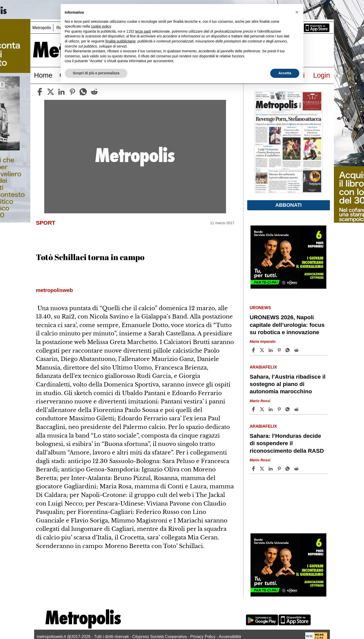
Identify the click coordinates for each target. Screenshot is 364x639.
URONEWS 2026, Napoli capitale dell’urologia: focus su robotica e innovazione (287, 325)
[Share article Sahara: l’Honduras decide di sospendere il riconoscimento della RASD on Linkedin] (271, 469)
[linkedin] (61, 92)
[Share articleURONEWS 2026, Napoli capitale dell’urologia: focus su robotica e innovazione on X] (263, 350)
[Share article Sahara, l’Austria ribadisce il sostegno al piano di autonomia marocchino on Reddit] (297, 409)
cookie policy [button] (101, 26)
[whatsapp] (83, 92)
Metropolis (42, 28)
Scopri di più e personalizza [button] (96, 73)
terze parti (143, 31)
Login (322, 75)
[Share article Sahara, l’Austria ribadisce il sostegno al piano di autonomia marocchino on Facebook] (254, 409)
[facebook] (40, 92)
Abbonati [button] (288, 205)
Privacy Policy (203, 637)
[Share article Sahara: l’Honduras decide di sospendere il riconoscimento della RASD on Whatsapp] (288, 469)
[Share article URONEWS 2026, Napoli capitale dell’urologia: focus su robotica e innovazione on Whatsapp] (288, 350)
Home (43, 75)
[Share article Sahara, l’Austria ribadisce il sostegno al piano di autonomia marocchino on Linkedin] (271, 409)
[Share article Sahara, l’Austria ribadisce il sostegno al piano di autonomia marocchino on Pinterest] (280, 409)
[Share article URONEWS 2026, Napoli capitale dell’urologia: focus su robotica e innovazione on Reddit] (297, 350)
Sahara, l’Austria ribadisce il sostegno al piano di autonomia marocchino (288, 384)
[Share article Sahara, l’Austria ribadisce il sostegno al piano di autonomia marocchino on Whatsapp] (288, 409)
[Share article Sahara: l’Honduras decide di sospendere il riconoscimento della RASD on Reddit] (297, 469)
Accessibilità (230, 637)
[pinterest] (72, 92)
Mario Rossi (260, 401)
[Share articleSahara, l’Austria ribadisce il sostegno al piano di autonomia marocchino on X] (263, 409)
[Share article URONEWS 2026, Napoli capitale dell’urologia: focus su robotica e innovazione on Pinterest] (280, 350)
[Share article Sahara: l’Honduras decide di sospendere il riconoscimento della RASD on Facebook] (254, 469)
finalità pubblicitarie (120, 41)
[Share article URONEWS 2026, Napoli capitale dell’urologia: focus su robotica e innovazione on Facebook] (254, 350)
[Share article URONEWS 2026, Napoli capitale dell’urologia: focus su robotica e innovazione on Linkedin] (271, 350)
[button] (297, 12)
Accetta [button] (285, 73)
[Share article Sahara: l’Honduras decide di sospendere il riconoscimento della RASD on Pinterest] (280, 469)
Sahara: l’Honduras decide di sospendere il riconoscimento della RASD (287, 443)
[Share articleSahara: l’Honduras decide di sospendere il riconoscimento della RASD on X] (263, 469)
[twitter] (51, 92)
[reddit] (94, 92)
